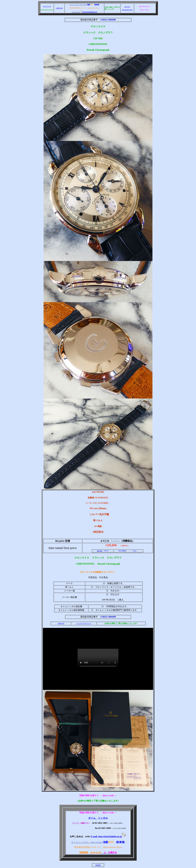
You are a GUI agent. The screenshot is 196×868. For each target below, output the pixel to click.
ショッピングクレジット (84, 623)
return (98, 865)
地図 (89, 5)
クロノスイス (47, 6)
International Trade (127, 10)
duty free (100, 551)
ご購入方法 (59, 8)
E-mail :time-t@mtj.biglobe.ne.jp (108, 836)
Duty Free (127, 7)
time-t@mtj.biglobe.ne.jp (89, 12)
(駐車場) (97, 5)
